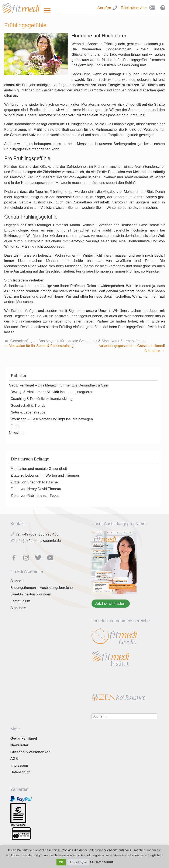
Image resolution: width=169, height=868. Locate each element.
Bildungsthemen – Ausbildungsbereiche (42, 588)
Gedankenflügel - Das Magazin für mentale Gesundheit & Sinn (60, 341)
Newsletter (17, 433)
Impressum (19, 765)
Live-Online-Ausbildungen (31, 594)
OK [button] (61, 862)
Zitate (15, 426)
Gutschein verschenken (30, 752)
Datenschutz (20, 772)
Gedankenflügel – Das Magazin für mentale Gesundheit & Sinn (58, 385)
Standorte (18, 608)
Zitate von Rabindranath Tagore (36, 496)
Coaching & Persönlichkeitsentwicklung (42, 399)
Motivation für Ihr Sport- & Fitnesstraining (39, 346)
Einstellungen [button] (78, 862)
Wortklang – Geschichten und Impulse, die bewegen (52, 419)
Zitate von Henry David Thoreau (36, 489)
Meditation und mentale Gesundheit (39, 469)
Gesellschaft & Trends (28, 406)
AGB (14, 759)
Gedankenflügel (24, 738)
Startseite (18, 581)
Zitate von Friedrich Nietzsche (34, 482)
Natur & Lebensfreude (128, 341)
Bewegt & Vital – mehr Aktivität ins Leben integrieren (52, 392)
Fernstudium (20, 601)
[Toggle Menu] (47, 11)
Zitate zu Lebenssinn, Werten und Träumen (45, 475)
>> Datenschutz (102, 862)
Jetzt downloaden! (111, 603)
